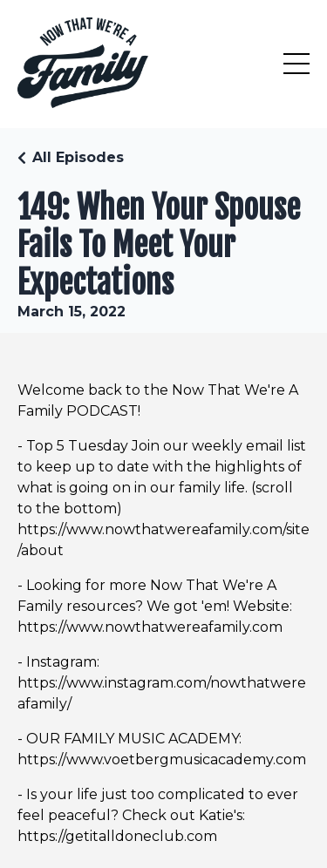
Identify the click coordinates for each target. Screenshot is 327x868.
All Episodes (78, 157)
